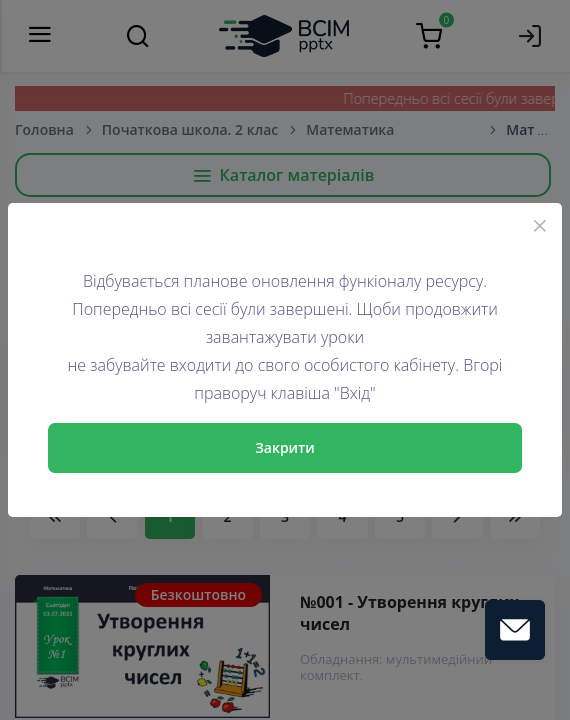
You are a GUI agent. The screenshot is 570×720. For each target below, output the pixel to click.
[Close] (540, 225)
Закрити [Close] (285, 447)
